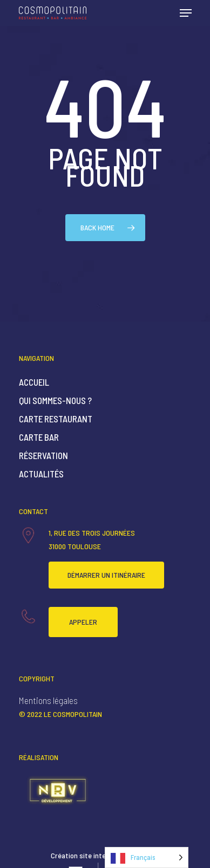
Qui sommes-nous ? (55, 400)
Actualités (41, 474)
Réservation (43, 455)
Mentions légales (48, 700)
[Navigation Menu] (186, 13)
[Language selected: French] (147, 857)
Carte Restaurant (56, 419)
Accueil (34, 382)
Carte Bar (39, 437)
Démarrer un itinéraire (106, 575)
